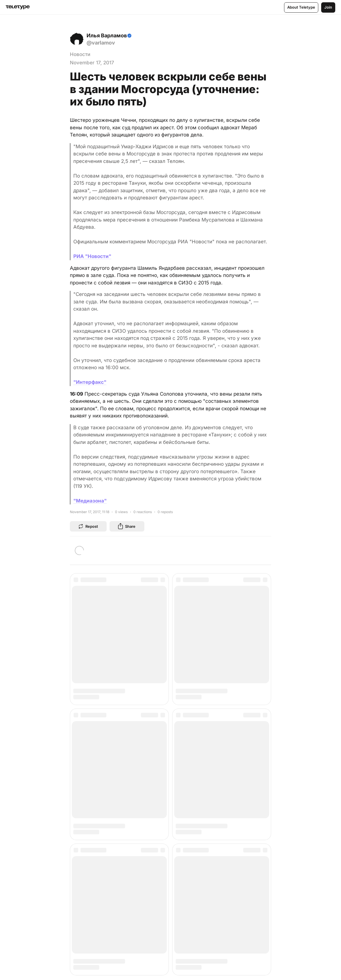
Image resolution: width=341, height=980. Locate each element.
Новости (80, 54)
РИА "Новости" (92, 256)
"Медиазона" (90, 501)
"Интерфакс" (90, 382)
